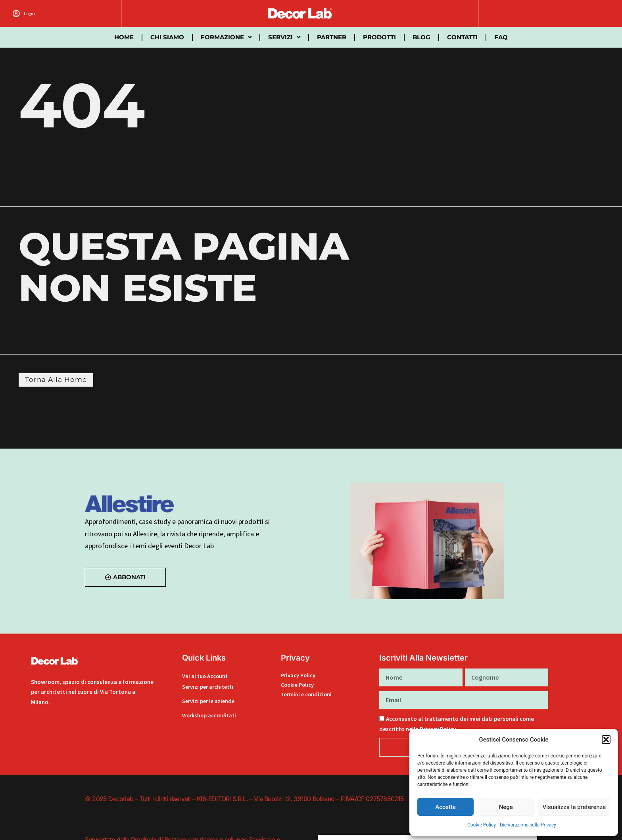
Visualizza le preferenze (574, 807)
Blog (421, 37)
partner (332, 37)
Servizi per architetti (210, 687)
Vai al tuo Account (206, 677)
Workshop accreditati (211, 716)
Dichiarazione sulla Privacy (528, 825)
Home (124, 37)
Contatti (462, 37)
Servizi (284, 37)
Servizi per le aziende (210, 701)
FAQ (501, 37)
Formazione (226, 37)
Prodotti (379, 37)
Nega (506, 807)
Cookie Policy (482, 825)
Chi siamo (167, 37)
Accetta (445, 807)
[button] (606, 740)
